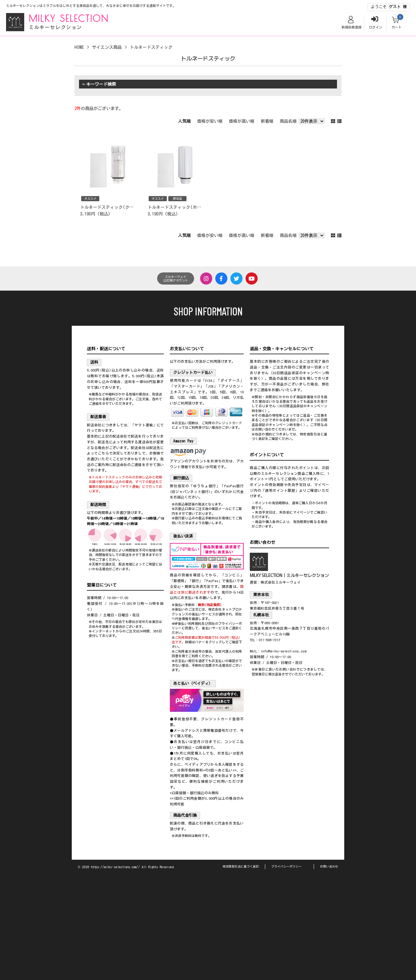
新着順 (267, 121)
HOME (79, 47)
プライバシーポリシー (286, 866)
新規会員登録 (352, 27)
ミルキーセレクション (55, 27)
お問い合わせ (329, 866)
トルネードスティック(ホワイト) (180, 207)
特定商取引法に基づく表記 (241, 866)
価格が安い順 (210, 121)
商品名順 (288, 121)
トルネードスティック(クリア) (110, 207)
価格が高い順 (242, 121)
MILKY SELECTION (69, 18)
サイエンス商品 (107, 47)
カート (396, 27)
